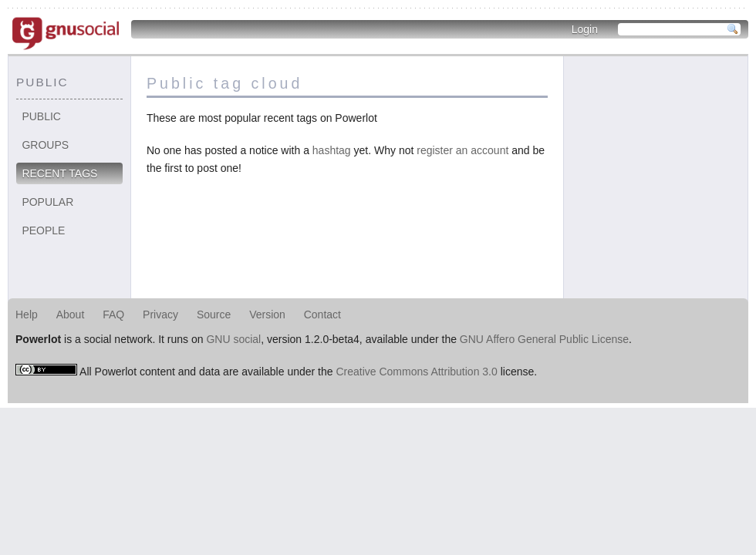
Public (41, 116)
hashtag (332, 150)
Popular (47, 202)
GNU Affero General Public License (544, 339)
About (71, 314)
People (43, 230)
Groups (45, 145)
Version (267, 314)
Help (27, 314)
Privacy (160, 314)
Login (585, 29)
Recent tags (59, 173)
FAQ (113, 314)
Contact (322, 314)
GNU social (233, 339)
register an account (462, 150)
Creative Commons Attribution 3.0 (416, 372)
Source (214, 314)
